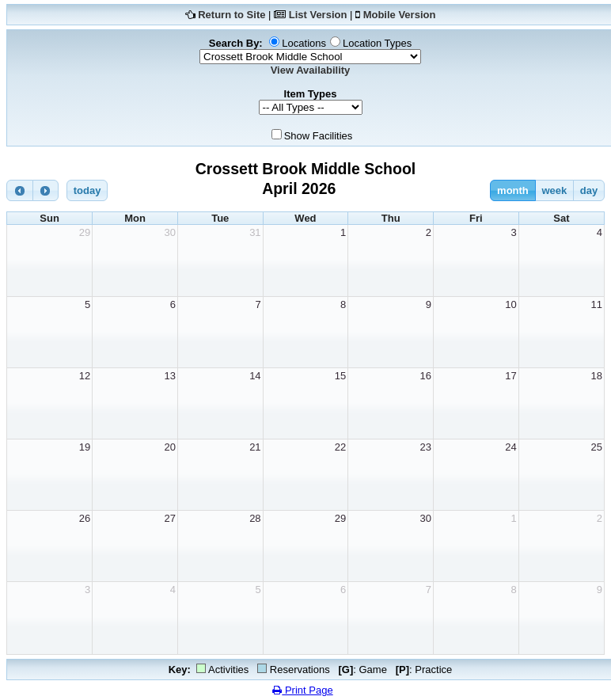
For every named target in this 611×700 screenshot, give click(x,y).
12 (85, 376)
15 (340, 376)
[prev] (20, 190)
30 (169, 232)
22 (340, 447)
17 (510, 376)
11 (597, 304)
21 (255, 447)
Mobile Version (400, 15)
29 (85, 232)
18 (597, 376)
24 (510, 447)
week (554, 190)
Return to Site (231, 15)
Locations (304, 43)
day (589, 190)
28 (255, 518)
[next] (46, 190)
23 (426, 447)
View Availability (311, 70)
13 (169, 376)
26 (85, 518)
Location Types (377, 43)
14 (255, 376)
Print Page (302, 690)
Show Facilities (319, 136)
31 (255, 232)
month (513, 190)
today (87, 190)
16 (426, 376)
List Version (318, 15)
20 (169, 447)
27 (169, 518)
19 (85, 447)
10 (510, 304)
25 (597, 447)
